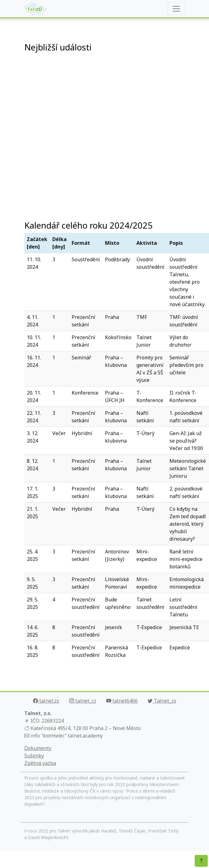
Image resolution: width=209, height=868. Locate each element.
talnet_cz (83, 701)
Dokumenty (38, 748)
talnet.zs (46, 701)
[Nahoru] (201, 861)
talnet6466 (122, 701)
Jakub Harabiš (102, 831)
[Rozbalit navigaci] (176, 9)
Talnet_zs (162, 701)
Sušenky (34, 756)
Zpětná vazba (40, 763)
